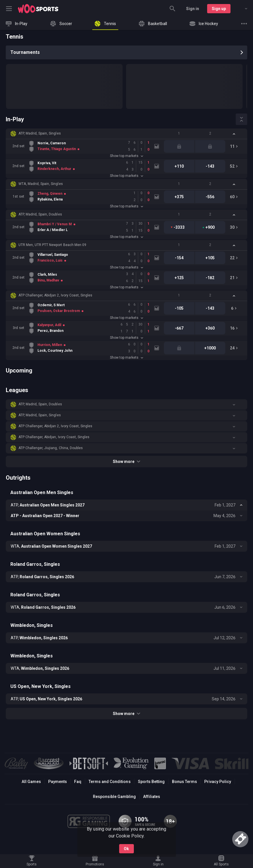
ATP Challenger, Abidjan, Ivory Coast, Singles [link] (54, 437)
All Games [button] (31, 782)
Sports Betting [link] (151, 782)
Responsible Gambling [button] (114, 797)
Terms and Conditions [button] (109, 782)
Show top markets (126, 156)
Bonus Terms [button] (184, 782)
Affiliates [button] (152, 797)
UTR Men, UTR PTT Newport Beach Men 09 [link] (52, 245)
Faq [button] (78, 782)
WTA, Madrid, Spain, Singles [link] (41, 184)
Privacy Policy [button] (218, 782)
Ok (126, 849)
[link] (38, 9)
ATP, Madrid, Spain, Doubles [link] (40, 214)
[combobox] (242, 9)
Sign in (193, 9)
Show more (126, 462)
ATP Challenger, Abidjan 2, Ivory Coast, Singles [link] (55, 295)
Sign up (219, 9)
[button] (126, 134)
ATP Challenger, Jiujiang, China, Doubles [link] (51, 448)
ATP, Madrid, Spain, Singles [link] (40, 133)
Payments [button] (58, 782)
